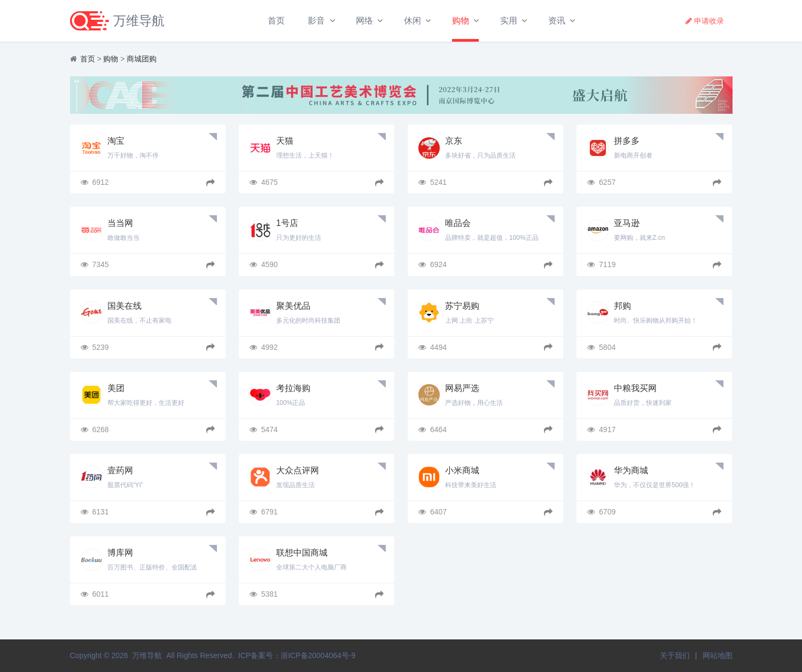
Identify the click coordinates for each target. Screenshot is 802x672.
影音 (316, 21)
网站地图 (718, 655)
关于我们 (675, 655)
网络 (364, 21)
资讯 (557, 21)
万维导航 (147, 655)
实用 (509, 21)
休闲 (412, 21)
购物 (461, 21)
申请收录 (705, 21)
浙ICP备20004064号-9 (318, 655)
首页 (276, 21)
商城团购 (142, 59)
